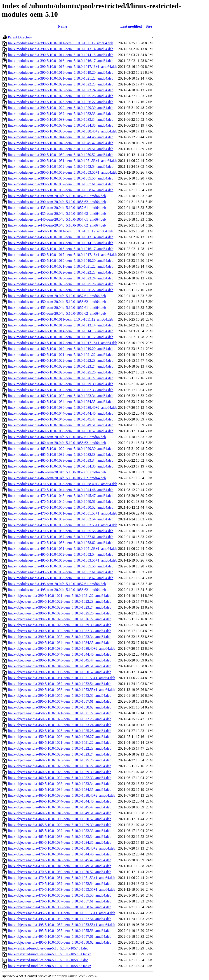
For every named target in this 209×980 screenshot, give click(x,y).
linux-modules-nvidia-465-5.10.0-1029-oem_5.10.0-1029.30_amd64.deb (61, 449)
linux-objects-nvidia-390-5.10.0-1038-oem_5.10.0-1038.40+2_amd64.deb (62, 648)
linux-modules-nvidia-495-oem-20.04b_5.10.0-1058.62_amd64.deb (57, 590)
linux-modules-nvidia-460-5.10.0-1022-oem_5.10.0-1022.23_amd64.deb (61, 360)
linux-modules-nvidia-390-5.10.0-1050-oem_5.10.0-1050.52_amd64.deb (61, 155)
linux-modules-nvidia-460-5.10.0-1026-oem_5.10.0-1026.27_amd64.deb (61, 378)
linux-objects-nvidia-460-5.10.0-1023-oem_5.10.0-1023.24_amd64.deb (60, 754)
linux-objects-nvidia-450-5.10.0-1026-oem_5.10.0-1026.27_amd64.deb (60, 737)
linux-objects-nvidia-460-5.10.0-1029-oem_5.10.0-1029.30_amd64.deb (60, 772)
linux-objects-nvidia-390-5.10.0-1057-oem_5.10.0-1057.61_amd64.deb (60, 701)
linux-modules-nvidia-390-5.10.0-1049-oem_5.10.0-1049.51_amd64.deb (61, 149)
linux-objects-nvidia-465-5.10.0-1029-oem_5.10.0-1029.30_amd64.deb (60, 825)
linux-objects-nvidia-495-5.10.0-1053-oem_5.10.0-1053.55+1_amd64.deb (62, 925)
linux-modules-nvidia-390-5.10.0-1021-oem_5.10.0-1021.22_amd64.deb (61, 78)
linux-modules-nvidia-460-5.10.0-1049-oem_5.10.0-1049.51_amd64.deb (61, 425)
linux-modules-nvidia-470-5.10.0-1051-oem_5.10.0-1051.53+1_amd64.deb (63, 513)
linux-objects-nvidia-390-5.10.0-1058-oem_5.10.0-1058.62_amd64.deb (60, 707)
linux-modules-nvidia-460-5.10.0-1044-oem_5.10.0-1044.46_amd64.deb (61, 413)
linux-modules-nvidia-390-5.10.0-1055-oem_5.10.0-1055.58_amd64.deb (61, 178)
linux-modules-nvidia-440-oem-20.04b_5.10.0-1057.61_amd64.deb (57, 219)
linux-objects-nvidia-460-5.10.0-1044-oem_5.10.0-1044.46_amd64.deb (60, 801)
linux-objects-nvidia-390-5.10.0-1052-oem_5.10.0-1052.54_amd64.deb (60, 684)
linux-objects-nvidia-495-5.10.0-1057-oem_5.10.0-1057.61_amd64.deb (60, 936)
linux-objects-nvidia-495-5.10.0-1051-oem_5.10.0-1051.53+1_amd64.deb (62, 913)
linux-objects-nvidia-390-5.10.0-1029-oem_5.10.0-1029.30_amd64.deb (60, 625)
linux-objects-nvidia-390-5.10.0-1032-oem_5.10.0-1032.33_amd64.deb (60, 631)
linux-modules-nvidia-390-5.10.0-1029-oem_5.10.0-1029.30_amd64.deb (61, 108)
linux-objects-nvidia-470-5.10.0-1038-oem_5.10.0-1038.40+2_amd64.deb (62, 848)
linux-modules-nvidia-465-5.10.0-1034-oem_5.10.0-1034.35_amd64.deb (61, 466)
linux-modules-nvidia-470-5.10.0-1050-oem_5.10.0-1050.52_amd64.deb (61, 507)
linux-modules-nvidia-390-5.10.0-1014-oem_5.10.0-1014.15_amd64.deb (61, 55)
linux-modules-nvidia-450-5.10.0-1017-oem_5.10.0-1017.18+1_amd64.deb (63, 255)
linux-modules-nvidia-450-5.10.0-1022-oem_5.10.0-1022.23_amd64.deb (61, 272)
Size (149, 26)
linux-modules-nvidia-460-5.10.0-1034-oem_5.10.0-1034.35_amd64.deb (61, 402)
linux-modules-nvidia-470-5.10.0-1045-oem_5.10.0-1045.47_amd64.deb (61, 496)
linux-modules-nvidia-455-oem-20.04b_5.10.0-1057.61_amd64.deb (57, 308)
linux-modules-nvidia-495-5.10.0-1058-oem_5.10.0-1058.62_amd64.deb (61, 578)
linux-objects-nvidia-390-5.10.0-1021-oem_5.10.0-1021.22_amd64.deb (60, 596)
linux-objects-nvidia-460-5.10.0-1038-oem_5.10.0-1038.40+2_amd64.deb (62, 795)
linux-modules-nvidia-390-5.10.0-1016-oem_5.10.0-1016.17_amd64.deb (61, 61)
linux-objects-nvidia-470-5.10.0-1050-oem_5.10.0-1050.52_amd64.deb (60, 872)
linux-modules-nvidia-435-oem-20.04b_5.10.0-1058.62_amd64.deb (57, 214)
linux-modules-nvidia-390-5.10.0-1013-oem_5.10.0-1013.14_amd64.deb (61, 49)
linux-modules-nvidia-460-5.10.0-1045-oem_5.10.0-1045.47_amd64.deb (61, 419)
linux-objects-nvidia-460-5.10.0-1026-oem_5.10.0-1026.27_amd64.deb (60, 766)
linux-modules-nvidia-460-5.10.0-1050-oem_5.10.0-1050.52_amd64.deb (61, 431)
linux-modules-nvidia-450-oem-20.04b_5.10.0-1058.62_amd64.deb (57, 302)
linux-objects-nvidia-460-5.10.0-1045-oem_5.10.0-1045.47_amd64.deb (60, 807)
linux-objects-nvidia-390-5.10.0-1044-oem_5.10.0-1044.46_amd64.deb (60, 654)
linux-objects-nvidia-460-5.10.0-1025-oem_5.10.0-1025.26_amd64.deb (60, 760)
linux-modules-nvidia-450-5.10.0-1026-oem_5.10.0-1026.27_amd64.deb (61, 290)
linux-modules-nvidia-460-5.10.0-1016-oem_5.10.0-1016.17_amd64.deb (61, 337)
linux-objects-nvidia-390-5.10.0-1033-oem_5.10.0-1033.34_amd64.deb (60, 637)
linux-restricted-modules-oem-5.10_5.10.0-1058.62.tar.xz (49, 966)
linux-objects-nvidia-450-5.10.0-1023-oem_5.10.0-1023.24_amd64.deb (60, 725)
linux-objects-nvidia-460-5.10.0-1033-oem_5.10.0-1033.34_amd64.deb (60, 784)
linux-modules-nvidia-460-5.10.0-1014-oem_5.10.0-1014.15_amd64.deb (61, 331)
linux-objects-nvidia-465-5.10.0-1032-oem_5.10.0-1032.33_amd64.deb (60, 831)
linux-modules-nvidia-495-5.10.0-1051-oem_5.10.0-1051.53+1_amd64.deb (63, 549)
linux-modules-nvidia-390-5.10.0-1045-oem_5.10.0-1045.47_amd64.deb (61, 143)
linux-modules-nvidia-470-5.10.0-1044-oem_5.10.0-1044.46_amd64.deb (61, 490)
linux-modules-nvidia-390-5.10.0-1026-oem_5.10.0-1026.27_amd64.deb (61, 102)
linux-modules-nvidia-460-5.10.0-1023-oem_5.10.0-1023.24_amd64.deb (61, 366)
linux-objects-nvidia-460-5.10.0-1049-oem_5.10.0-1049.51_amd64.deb (60, 813)
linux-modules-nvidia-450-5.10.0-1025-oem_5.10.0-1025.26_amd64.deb (61, 284)
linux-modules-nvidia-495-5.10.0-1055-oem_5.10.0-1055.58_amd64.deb (61, 566)
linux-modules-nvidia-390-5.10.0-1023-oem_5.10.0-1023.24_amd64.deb (61, 90)
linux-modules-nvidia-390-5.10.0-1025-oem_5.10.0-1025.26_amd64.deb (61, 96)
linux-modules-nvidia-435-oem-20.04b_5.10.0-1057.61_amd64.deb (57, 208)
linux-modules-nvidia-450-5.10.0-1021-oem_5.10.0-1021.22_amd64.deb (61, 266)
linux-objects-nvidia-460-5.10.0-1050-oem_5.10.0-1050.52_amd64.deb (60, 819)
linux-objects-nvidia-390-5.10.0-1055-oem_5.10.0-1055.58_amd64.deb (60, 695)
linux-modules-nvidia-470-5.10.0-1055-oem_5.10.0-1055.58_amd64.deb (61, 531)
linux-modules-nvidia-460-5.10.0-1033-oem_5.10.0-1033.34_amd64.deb (61, 396)
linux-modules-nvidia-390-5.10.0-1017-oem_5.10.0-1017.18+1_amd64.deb (63, 67)
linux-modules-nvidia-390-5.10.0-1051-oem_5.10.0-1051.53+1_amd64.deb (63, 161)
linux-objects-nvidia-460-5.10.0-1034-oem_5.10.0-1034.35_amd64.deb (60, 790)
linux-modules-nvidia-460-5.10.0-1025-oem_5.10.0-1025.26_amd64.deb (61, 372)
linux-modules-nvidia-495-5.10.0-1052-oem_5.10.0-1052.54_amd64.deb (61, 554)
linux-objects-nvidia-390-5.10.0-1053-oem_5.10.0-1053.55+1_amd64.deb (62, 690)
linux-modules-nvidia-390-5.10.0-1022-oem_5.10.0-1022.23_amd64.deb (61, 84)
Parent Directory (20, 37)
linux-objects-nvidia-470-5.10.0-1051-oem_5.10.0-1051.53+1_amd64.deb (62, 878)
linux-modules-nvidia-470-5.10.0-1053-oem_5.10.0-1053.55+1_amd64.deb (63, 525)
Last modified (131, 26)
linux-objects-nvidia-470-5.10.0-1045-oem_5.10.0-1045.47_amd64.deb (60, 860)
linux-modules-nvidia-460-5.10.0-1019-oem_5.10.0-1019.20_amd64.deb (61, 349)
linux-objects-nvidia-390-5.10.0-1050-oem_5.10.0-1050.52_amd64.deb (60, 672)
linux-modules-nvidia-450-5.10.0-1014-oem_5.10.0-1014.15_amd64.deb (61, 243)
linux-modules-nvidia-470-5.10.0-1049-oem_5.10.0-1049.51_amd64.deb (61, 502)
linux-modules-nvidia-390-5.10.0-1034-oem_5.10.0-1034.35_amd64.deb (61, 125)
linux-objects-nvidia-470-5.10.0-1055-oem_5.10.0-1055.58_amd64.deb (60, 895)
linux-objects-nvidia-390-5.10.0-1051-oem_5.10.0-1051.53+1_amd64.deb (62, 678)
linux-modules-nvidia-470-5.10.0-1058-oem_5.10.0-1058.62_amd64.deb (61, 543)
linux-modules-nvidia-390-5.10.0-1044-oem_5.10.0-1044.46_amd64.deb (61, 137)
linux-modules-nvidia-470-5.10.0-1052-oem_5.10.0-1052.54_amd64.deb (61, 519)
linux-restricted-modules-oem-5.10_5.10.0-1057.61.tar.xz (49, 954)
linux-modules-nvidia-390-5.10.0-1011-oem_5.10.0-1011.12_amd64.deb (60, 43)
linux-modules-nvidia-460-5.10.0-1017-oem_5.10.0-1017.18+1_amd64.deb (63, 343)
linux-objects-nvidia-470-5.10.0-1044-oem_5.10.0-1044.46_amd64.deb (60, 854)
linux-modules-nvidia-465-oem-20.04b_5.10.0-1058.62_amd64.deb (57, 478)
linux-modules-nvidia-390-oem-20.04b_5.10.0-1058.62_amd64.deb (57, 202)
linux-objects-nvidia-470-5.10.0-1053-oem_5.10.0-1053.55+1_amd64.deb (62, 889)
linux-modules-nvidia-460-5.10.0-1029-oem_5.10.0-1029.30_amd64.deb (61, 384)
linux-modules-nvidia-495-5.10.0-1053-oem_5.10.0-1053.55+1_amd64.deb (63, 560)
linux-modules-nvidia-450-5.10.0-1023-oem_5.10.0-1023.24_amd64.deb (61, 278)
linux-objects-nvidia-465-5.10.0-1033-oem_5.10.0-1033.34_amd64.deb (60, 837)
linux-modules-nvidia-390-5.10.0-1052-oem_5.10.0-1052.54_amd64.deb (61, 166)
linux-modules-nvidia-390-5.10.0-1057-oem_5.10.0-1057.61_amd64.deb (61, 184)
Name (63, 26)
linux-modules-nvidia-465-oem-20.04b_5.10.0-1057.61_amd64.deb (57, 472)
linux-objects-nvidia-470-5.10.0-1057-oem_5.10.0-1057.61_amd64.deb (60, 901)
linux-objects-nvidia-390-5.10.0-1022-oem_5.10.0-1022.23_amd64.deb (60, 601)
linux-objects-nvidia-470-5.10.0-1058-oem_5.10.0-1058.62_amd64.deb (60, 907)
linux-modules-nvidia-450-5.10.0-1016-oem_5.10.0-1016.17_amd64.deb (61, 249)
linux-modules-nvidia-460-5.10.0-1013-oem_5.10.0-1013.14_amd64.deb (61, 325)
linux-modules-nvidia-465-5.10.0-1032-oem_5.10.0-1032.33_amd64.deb (61, 455)
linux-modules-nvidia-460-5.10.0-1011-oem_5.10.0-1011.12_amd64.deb (60, 319)
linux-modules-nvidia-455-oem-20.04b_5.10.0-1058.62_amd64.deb (57, 313)
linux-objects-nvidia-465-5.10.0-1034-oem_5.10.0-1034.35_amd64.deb (60, 842)
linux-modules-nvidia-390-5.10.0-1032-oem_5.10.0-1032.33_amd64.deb (61, 114)
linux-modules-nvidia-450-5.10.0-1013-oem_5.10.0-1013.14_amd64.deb (61, 237)
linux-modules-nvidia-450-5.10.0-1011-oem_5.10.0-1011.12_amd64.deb (60, 231)
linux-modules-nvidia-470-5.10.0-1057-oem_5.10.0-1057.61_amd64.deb (61, 537)
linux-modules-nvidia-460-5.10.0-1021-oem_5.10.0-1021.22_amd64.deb (61, 355)
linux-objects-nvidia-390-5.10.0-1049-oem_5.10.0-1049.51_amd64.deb (60, 666)
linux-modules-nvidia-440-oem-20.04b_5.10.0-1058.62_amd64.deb (57, 225)
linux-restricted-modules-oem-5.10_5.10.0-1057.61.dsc (48, 948)
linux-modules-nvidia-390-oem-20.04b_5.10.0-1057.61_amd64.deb (57, 196)
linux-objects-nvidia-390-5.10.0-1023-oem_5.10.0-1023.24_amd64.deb (60, 607)
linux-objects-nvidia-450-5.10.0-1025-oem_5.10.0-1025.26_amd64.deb (60, 731)
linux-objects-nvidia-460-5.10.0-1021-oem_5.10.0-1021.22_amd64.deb (60, 743)
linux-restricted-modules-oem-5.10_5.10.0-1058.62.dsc (48, 960)
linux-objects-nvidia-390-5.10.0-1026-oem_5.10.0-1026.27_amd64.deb (60, 619)
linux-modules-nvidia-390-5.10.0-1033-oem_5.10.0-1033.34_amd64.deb (61, 119)
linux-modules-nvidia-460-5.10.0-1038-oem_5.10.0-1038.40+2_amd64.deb (63, 407)
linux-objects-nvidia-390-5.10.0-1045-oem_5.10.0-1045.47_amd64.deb (60, 660)
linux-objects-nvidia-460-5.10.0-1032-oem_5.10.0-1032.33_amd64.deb (60, 778)
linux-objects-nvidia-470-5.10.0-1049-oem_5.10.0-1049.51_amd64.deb (60, 866)
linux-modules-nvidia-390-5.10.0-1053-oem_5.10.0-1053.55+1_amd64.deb (63, 172)
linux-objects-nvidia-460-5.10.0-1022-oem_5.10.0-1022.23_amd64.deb (60, 748)
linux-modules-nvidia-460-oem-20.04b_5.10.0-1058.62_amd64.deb (57, 443)
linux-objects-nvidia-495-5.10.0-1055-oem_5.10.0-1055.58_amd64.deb (60, 931)
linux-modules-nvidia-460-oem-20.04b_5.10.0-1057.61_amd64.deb (57, 437)
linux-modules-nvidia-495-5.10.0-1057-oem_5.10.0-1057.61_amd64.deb (61, 572)
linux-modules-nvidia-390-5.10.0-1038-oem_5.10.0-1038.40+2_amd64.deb (63, 131)
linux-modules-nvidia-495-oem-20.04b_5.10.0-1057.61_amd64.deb (57, 584)
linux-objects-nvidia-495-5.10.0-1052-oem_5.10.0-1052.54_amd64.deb (60, 919)
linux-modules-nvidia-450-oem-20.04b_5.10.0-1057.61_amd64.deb (57, 296)
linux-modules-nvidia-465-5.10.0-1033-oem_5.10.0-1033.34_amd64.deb (61, 460)
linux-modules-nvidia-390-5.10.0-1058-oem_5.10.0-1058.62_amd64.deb (61, 190)
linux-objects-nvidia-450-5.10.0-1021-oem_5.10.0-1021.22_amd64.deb (60, 713)
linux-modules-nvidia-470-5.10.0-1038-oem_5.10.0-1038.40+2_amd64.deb (63, 484)
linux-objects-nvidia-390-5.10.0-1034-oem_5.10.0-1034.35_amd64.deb (60, 643)
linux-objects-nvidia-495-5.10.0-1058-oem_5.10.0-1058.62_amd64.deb (60, 942)
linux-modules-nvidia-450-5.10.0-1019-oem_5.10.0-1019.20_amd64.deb (61, 261)
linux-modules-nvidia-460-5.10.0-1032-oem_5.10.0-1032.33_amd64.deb (61, 390)
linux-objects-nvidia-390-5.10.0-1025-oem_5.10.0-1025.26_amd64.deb (60, 613)
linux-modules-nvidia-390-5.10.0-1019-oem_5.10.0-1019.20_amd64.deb (61, 72)
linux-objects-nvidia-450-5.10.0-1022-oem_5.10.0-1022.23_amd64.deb (60, 719)
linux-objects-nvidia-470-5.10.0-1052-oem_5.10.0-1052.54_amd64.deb (60, 884)
